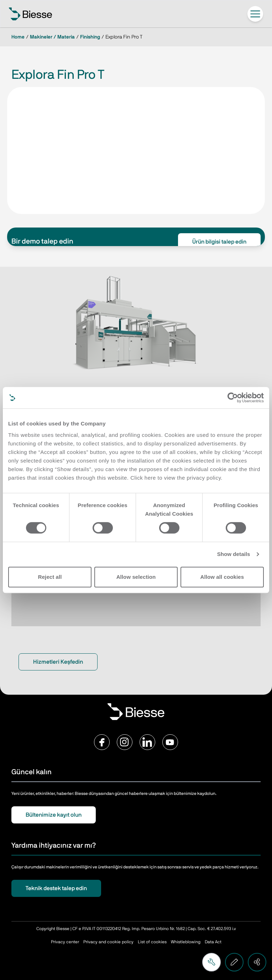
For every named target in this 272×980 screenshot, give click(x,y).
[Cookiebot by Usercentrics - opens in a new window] (233, 398)
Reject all (50, 577)
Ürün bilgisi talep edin (219, 242)
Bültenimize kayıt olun (54, 815)
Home (18, 37)
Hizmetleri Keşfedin (58, 662)
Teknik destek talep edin (56, 888)
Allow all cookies (222, 577)
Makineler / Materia (52, 37)
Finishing (90, 37)
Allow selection (136, 577)
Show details (234, 554)
